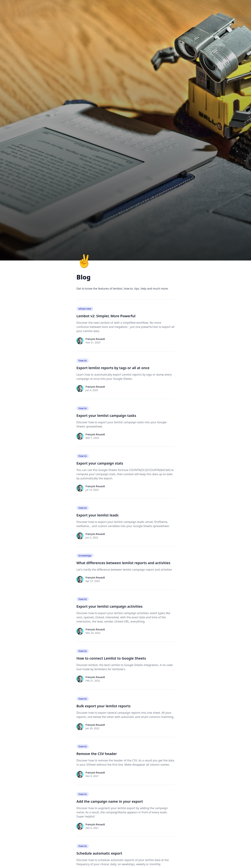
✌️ (84, 260)
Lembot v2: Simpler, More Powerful (106, 316)
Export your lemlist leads (98, 515)
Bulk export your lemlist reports (104, 706)
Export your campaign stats (100, 463)
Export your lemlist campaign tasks (106, 416)
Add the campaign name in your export (110, 801)
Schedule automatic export (99, 853)
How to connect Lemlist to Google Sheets (111, 658)
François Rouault (95, 339)
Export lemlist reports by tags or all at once (113, 368)
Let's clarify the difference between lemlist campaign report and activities (124, 570)
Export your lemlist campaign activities (110, 606)
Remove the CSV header (97, 754)
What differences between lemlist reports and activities (123, 563)
